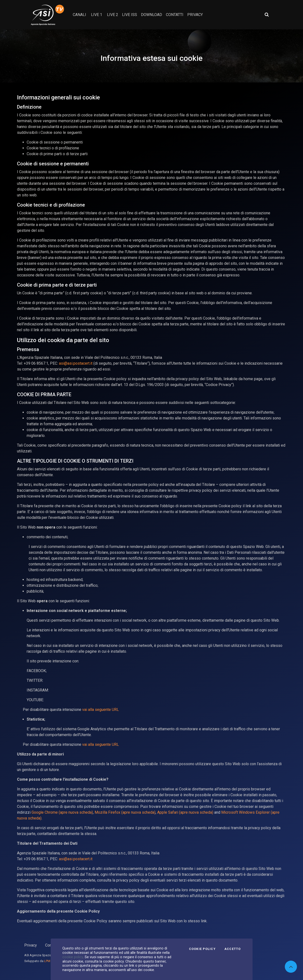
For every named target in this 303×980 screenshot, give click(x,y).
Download (151, 15)
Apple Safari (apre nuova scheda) (185, 812)
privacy (195, 15)
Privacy (31, 945)
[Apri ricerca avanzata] (267, 15)
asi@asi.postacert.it (76, 363)
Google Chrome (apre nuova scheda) (62, 812)
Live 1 (97, 15)
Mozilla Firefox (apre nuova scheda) (125, 812)
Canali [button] (79, 15)
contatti (175, 15)
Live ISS (130, 15)
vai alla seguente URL (101, 710)
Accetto (233, 949)
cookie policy (73, 957)
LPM (47, 961)
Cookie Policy (202, 949)
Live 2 (113, 15)
